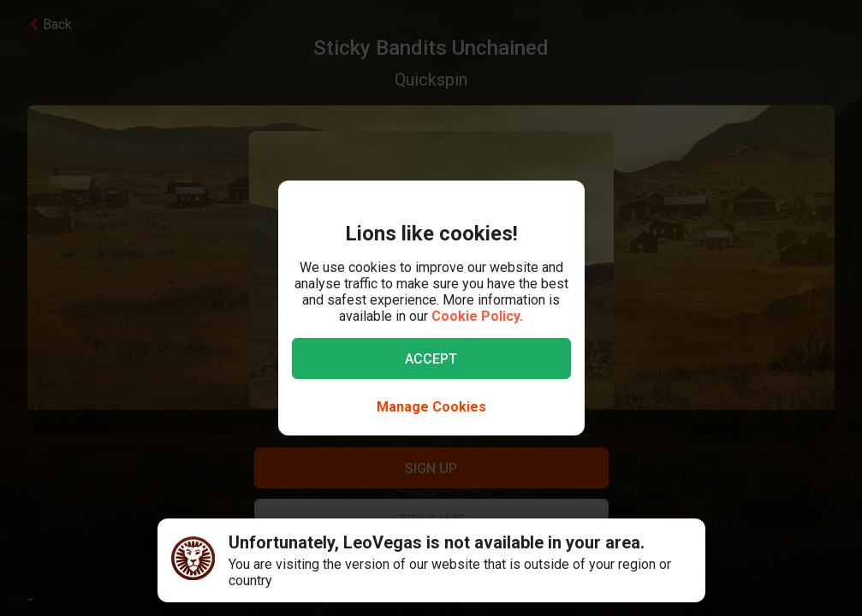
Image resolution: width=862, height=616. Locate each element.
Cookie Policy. (477, 316)
